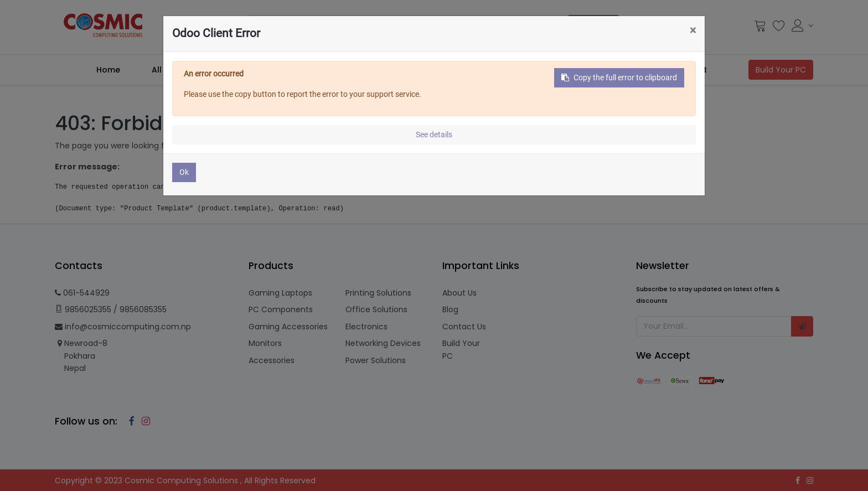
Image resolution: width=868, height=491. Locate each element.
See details (434, 135)
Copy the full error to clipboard (619, 77)
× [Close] (693, 30)
